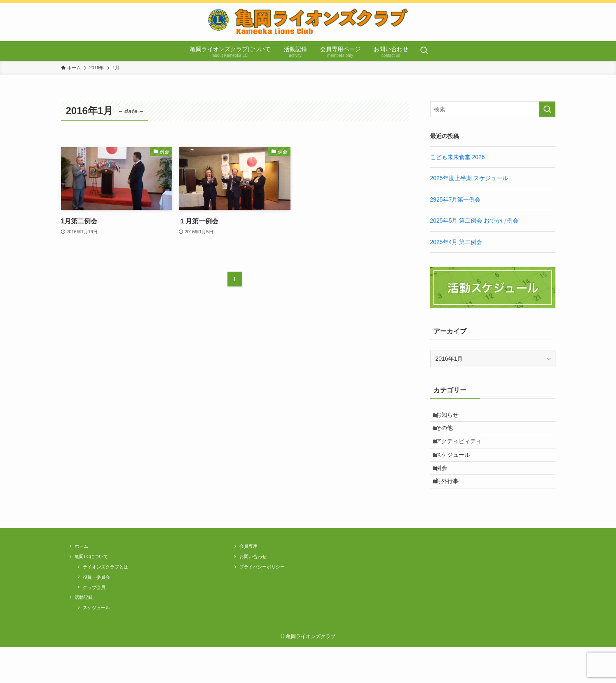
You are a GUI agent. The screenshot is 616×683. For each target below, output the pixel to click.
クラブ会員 (97, 618)
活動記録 (86, 630)
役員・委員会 (100, 607)
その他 (449, 434)
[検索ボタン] (424, 51)
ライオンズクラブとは (110, 594)
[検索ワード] (493, 109)
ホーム (83, 570)
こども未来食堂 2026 (458, 157)
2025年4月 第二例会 (456, 242)
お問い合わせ (256, 582)
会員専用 (251, 570)
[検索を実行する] (547, 109)
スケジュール (457, 468)
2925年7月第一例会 (456, 200)
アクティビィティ (463, 451)
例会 (446, 485)
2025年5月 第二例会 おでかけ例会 (474, 221)
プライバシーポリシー (267, 594)
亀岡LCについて (95, 582)
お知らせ (452, 417)
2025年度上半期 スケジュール (469, 178)
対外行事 (452, 502)
